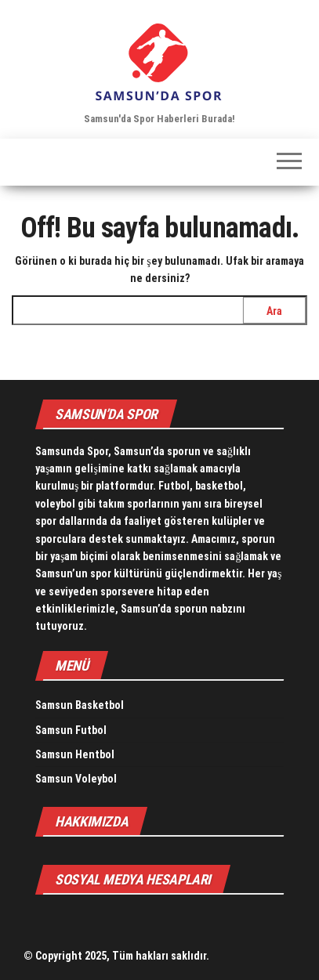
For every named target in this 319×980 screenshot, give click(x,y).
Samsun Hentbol (75, 754)
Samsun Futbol (71, 730)
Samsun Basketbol (80, 705)
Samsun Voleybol (76, 779)
